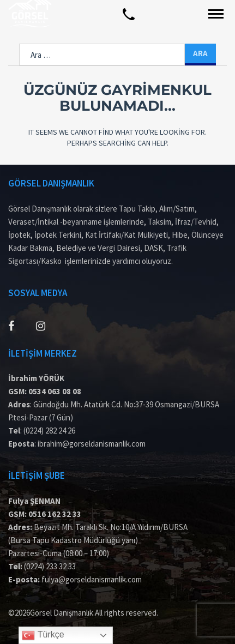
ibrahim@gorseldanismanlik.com (92, 444)
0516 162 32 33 (55, 514)
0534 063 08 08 (55, 391)
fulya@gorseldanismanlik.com (92, 579)
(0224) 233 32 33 (50, 566)
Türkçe (43, 635)
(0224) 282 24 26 (49, 431)
